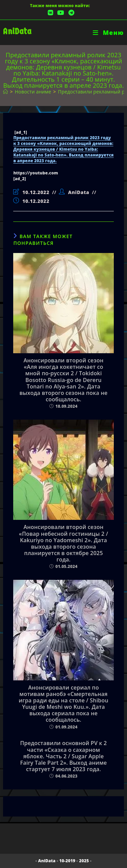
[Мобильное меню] (108, 33)
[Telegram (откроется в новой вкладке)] (70, 13)
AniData (17, 31)
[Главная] (5, 92)
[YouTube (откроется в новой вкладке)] (61, 13)
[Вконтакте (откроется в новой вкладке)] (50, 13)
